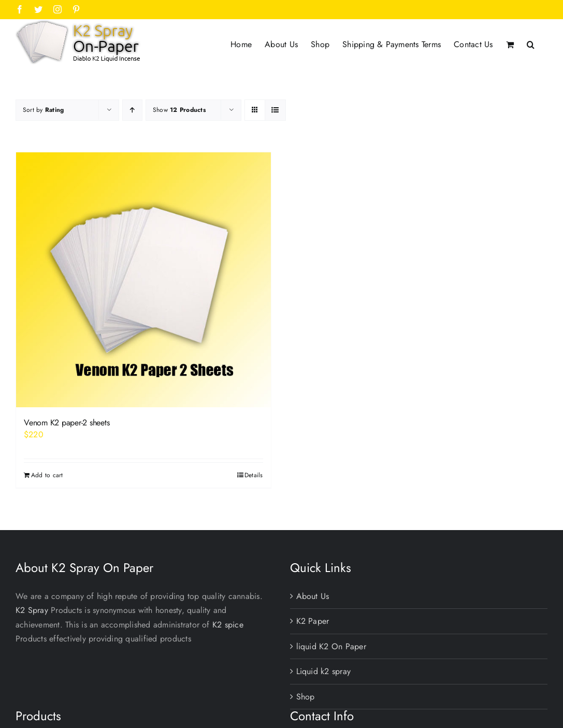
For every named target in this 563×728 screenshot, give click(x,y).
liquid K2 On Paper (331, 646)
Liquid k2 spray (324, 671)
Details (254, 475)
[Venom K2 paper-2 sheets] (143, 280)
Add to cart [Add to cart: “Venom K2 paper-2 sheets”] (47, 475)
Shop (306, 697)
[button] (531, 44)
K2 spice (228, 625)
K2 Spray (32, 610)
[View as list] (275, 110)
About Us (313, 596)
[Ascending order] (132, 110)
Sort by (43, 110)
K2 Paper (313, 621)
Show (179, 110)
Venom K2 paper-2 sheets (67, 423)
